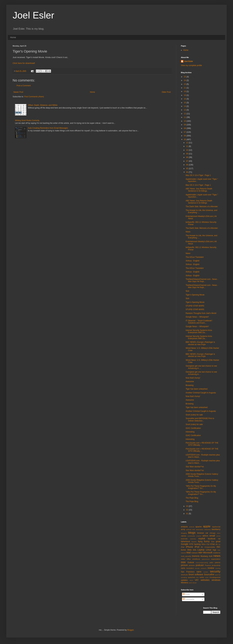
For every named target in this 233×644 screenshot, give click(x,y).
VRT (197, 580)
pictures (192, 565)
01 (187, 514)
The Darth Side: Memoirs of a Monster (202, 207)
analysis (184, 527)
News (188, 232)
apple (207, 526)
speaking (184, 577)
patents (218, 562)
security (215, 571)
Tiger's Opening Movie (195, 295)
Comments (188, 599)
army (183, 529)
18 (185, 95)
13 (185, 110)
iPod (197, 547)
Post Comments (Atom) (34, 97)
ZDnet (194, 583)
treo (197, 577)
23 (185, 84)
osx (183, 562)
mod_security (186, 556)
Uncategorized (215, 577)
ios (219, 544)
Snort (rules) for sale (194, 415)
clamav (184, 536)
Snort (191, 574)
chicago (213, 533)
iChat (212, 544)
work (190, 583)
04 (187, 172)
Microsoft (208, 553)
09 (185, 125)
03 (187, 506)
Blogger (130, 630)
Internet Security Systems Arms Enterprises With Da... (199, 331)
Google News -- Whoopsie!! (197, 317)
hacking (197, 544)
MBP (200, 553)
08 (185, 128)
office (189, 559)
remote (197, 568)
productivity (216, 565)
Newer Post (18, 92)
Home (13, 37)
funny (207, 541)
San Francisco (188, 572)
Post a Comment (24, 86)
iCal (208, 544)
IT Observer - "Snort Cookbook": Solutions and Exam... (199, 322)
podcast (200, 565)
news (217, 556)
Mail (188, 553)
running (218, 568)
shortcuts (184, 575)
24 (185, 80)
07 (185, 132)
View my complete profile (191, 65)
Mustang (204, 556)
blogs (192, 533)
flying (200, 542)
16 (185, 99)
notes (183, 559)
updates (184, 580)
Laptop (201, 550)
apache (199, 527)
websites (205, 580)
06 (185, 136)
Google (185, 544)
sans (199, 572)
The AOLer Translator (195, 257)
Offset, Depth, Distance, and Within (43, 105)
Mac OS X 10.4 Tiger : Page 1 (198, 175)
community (191, 536)
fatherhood (185, 542)
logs (215, 550)
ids (217, 544)
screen (206, 572)
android (192, 527)
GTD (191, 544)
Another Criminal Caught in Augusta (201, 393)
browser (201, 533)
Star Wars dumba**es (195, 467)
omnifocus (196, 559)
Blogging (184, 533)
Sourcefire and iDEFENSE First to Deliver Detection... (200, 420)
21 (185, 88)
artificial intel (191, 529)
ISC (218, 547)
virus (191, 580)
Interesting (190, 432)
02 (187, 510)
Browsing (190, 385)
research (204, 568)
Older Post (166, 92)
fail (219, 539)
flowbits (194, 542)
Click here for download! (24, 63)
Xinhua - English (193, 261)
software (199, 574)
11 (185, 117)
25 (185, 77)
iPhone (190, 547)
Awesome (190, 382)
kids (195, 550)
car (207, 533)
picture (184, 565)
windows (216, 580)
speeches (191, 577)
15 (185, 103)
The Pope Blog (192, 498)
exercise (193, 539)
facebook (212, 539)
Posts (186, 594)
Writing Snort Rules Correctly (27, 120)
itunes (183, 550)
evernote (184, 539)
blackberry (216, 529)
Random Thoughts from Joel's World (201, 313)
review (211, 568)
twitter (202, 577)
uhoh (207, 577)
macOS (183, 553)
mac (219, 550)
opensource (206, 559)
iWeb (189, 550)
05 (185, 140)
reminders (190, 568)
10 (185, 121)
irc (202, 547)
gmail (218, 542)
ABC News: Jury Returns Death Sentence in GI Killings (199, 190)
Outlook (191, 562)
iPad (183, 547)
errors (218, 536)
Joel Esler (33, 15)
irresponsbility (210, 547)
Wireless (185, 583)
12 (185, 114)
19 (185, 91)
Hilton (204, 544)
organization (216, 559)
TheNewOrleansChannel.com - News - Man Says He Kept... (202, 280)
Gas (213, 542)
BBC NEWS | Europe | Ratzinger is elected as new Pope (200, 343)
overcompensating (202, 563)
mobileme (217, 553)
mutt (211, 556)
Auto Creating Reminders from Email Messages (48, 128)
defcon (205, 536)
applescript (216, 527)
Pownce (208, 565)
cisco (219, 533)
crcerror (199, 536)
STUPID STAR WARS (195, 306)
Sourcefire (209, 574)
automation (200, 529)
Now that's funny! (193, 378)
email (212, 536)
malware (195, 553)
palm (211, 562)
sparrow (218, 575)
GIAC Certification (193, 428)
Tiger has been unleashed (197, 389)
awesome (208, 529)
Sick (187, 291)
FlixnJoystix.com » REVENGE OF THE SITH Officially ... (202, 444)
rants (183, 568)
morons (196, 556)
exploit (202, 539)
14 (185, 106)
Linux (209, 550)
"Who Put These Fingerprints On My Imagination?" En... (201, 487)
